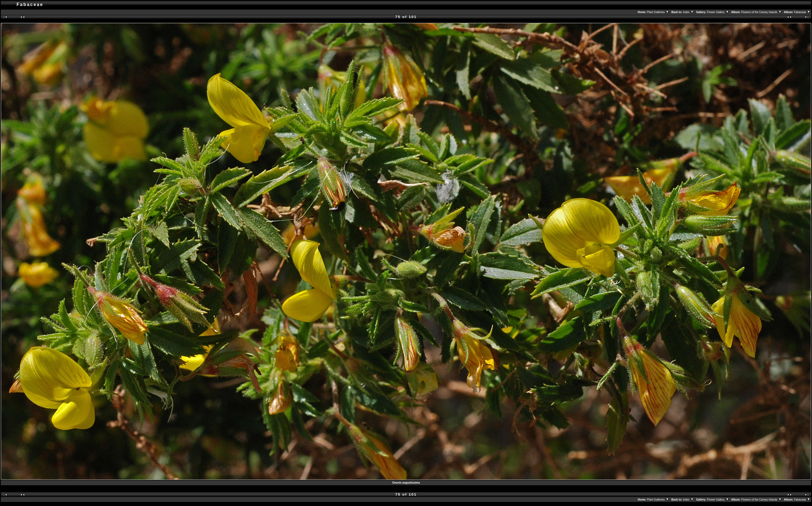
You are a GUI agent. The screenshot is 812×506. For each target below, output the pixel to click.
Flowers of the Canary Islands (762, 12)
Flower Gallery (718, 12)
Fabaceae (802, 12)
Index (688, 12)
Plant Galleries (658, 12)
